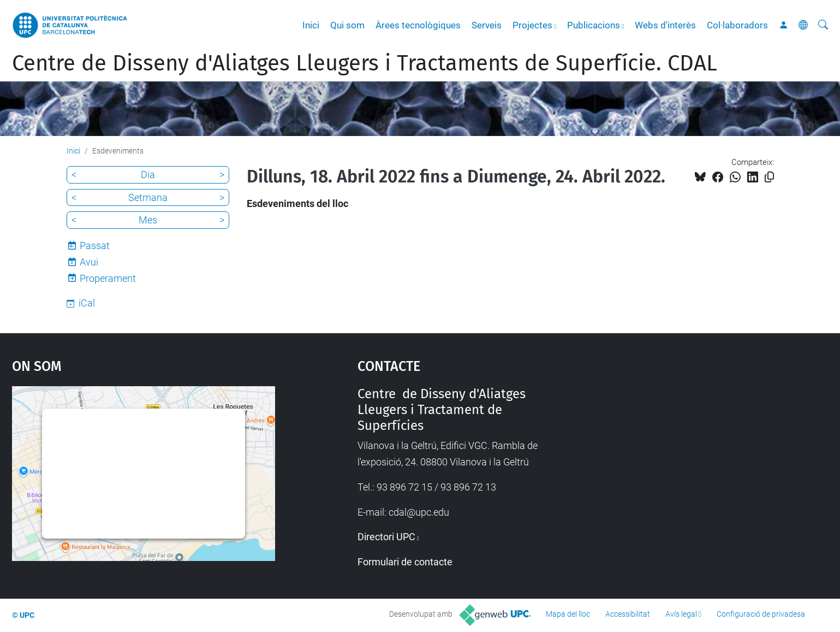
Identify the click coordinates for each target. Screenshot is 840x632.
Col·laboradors (737, 25)
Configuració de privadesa (761, 614)
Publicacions (594, 25)
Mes (148, 220)
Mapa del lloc (568, 614)
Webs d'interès (665, 25)
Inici (311, 25)
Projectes (532, 25)
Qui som (347, 25)
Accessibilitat (628, 614)
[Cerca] (823, 25)
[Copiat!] (769, 177)
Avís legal (681, 614)
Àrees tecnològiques (418, 25)
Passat (95, 246)
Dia (148, 175)
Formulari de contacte (405, 562)
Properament (108, 278)
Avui (89, 262)
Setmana (148, 197)
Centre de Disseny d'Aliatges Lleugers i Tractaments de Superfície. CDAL (365, 63)
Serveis (487, 25)
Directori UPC (386, 537)
